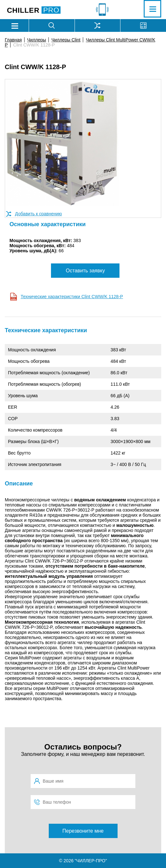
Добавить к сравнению (38, 214)
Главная (13, 40)
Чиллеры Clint (66, 40)
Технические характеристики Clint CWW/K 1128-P (72, 297)
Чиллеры (36, 40)
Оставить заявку (86, 271)
